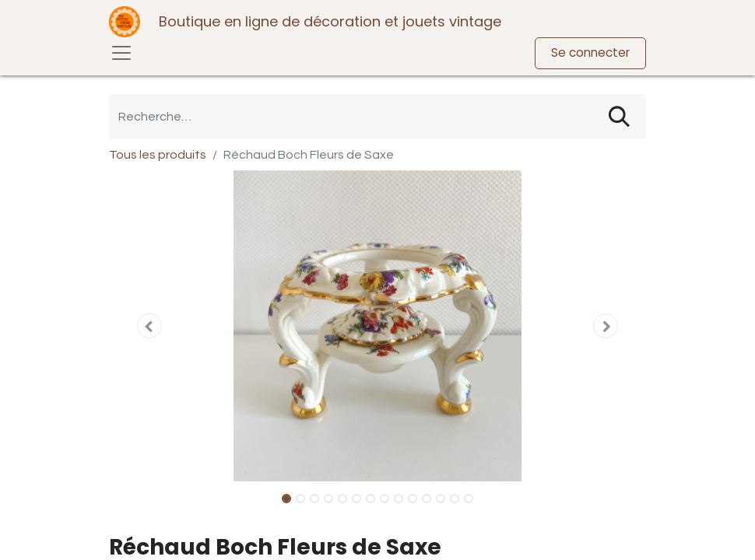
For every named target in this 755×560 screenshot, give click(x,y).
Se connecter (590, 52)
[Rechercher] (619, 117)
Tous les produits (158, 155)
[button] (149, 326)
